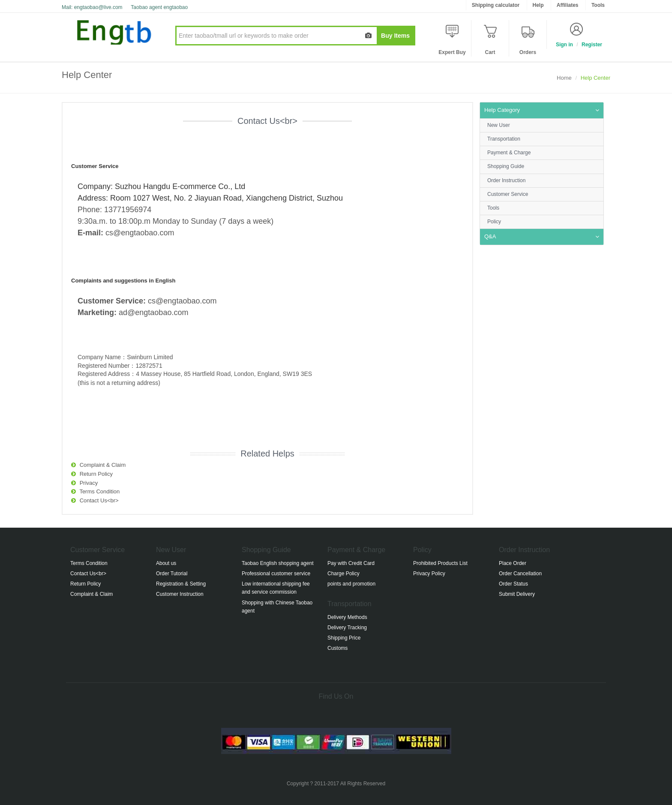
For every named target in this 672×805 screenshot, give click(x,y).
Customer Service (508, 194)
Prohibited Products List (440, 563)
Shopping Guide (506, 166)
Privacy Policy (429, 574)
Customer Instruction (180, 594)
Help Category (502, 110)
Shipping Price (344, 638)
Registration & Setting (181, 584)
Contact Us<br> (99, 500)
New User (499, 125)
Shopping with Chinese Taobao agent (277, 607)
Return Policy (96, 474)
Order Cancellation (520, 574)
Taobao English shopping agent (277, 563)
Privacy (89, 483)
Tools (493, 208)
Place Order (513, 563)
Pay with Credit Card (351, 563)
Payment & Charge (509, 153)
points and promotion (351, 584)
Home (564, 78)
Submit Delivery (517, 594)
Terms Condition (99, 491)
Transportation (504, 139)
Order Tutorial (172, 574)
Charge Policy (343, 574)
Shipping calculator (496, 5)
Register (592, 45)
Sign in (564, 45)
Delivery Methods (347, 617)
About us (166, 563)
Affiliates (568, 5)
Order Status (513, 584)
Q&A (490, 236)
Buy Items (395, 36)
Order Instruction (506, 180)
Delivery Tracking (347, 628)
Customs (337, 648)
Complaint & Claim (103, 465)
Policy (494, 222)
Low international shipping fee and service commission (276, 588)
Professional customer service (276, 574)
